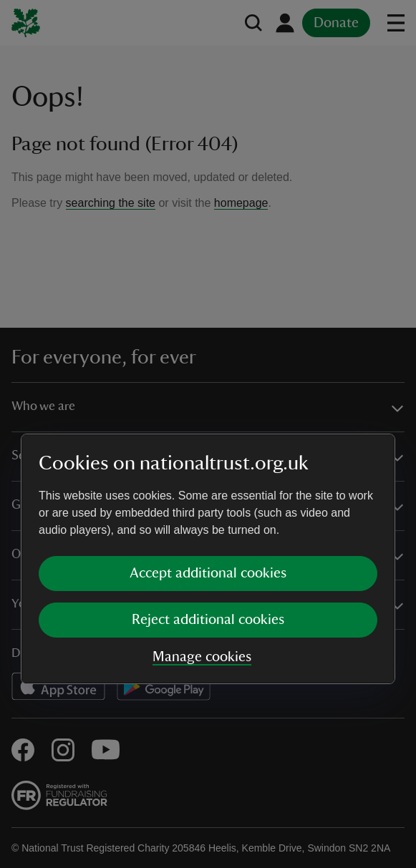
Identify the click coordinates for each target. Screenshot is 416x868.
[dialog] (208, 434)
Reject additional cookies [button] (208, 494)
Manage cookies (202, 532)
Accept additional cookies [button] (208, 448)
